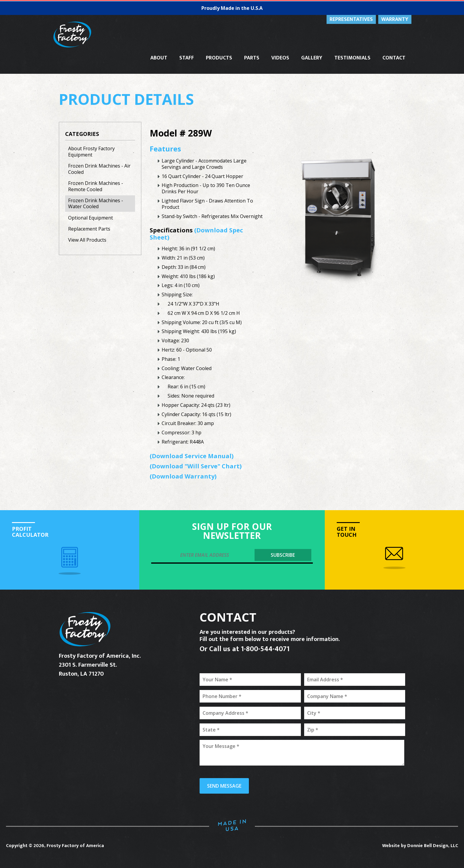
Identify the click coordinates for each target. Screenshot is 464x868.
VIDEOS (280, 58)
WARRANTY (395, 19)
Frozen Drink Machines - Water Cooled (96, 204)
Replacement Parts (89, 229)
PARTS (252, 58)
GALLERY (312, 58)
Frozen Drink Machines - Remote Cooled (96, 186)
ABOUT (159, 58)
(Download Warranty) (183, 476)
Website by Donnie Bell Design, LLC (420, 846)
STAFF (187, 58)
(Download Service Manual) (192, 456)
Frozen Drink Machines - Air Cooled (99, 169)
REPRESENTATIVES (351, 19)
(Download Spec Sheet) (196, 234)
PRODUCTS (219, 58)
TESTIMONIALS (352, 58)
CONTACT (394, 58)
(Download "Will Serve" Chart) (196, 466)
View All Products (87, 240)
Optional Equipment (91, 218)
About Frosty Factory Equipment (91, 152)
